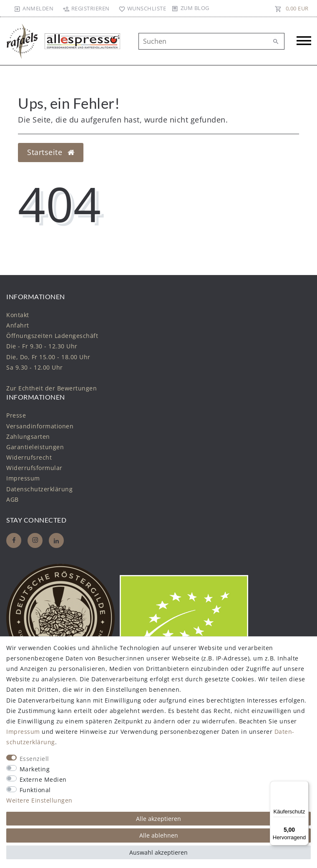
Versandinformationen (40, 426)
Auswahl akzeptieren (158, 852)
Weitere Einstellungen (39, 800)
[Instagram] (35, 540)
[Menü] (304, 786)
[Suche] (276, 42)
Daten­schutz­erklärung (39, 489)
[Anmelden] (34, 8)
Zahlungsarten (28, 437)
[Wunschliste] (141, 8)
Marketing (35, 769)
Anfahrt (18, 325)
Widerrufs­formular (34, 468)
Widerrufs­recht (29, 457)
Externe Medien (43, 779)
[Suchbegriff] (211, 41)
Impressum (23, 478)
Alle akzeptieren (158, 819)
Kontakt (18, 315)
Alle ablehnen (159, 835)
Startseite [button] (51, 152)
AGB (13, 499)
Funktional (35, 790)
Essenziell (34, 759)
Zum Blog (195, 8)
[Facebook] (14, 540)
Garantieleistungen (35, 447)
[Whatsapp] (56, 540)
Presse (16, 415)
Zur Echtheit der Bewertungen (52, 388)
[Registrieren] (86, 8)
